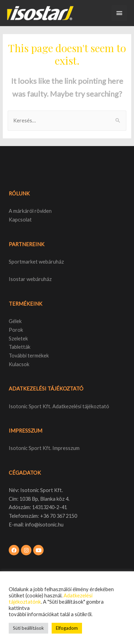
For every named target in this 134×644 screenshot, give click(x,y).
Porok (16, 330)
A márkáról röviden (30, 211)
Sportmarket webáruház (36, 262)
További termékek (29, 356)
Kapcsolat (20, 220)
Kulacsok (19, 364)
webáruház (39, 279)
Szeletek (18, 339)
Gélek (15, 321)
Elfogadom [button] (67, 628)
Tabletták (20, 347)
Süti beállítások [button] (28, 628)
